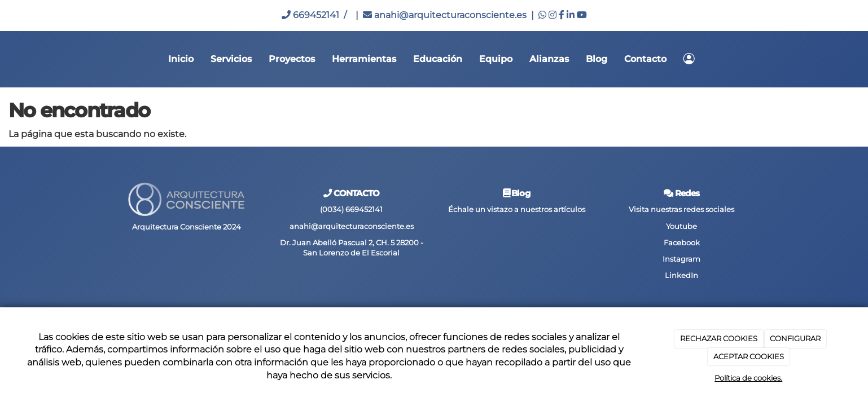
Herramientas (364, 59)
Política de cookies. (748, 378)
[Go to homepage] (6, 59)
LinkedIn (681, 275)
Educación (438, 59)
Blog (597, 59)
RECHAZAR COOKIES (719, 338)
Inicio (181, 59)
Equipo (496, 59)
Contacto (645, 59)
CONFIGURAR (795, 338)
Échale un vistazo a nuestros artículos (517, 209)
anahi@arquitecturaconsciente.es (445, 15)
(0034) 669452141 (351, 209)
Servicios (231, 59)
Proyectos (292, 59)
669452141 (310, 15)
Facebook (682, 243)
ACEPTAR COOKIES (749, 356)
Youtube (681, 226)
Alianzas (549, 59)
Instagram (681, 259)
